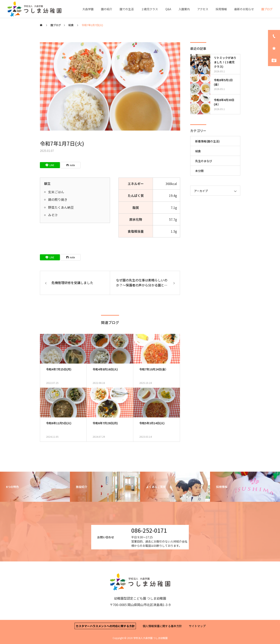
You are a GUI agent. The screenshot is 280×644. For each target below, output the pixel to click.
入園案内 (184, 9)
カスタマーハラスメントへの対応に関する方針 (105, 626)
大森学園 (88, 9)
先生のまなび (204, 161)
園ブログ (267, 9)
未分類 (199, 171)
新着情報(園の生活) (207, 141)
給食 (198, 151)
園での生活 (127, 9)
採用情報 (221, 9)
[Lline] (50, 165)
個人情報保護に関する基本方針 (162, 626)
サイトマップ (197, 626)
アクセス (203, 9)
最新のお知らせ (244, 9)
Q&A (168, 9)
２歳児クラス (150, 9)
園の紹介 (107, 9)
